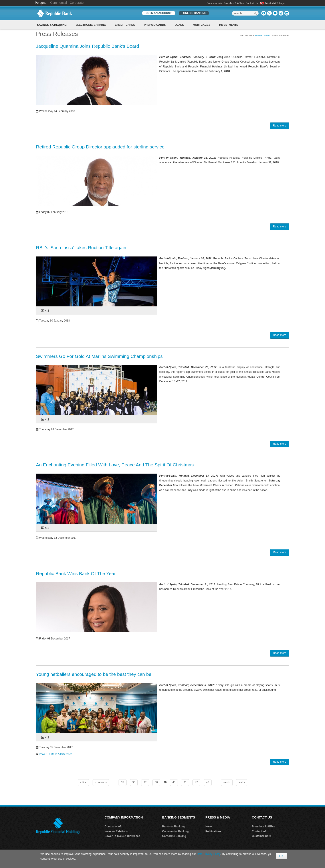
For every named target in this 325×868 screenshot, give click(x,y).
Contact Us (252, 3)
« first (83, 782)
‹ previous (101, 782)
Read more (280, 126)
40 (174, 782)
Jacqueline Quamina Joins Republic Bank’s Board (87, 46)
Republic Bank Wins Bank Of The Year (76, 573)
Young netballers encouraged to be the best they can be (94, 674)
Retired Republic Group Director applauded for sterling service (100, 147)
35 (122, 782)
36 (134, 782)
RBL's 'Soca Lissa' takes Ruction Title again (81, 248)
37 (145, 782)
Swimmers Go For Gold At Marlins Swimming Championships (99, 356)
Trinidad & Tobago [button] (276, 3)
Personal (41, 3)
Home (259, 36)
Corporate (77, 3)
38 (156, 782)
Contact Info (260, 831)
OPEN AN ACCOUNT (159, 13)
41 (185, 782)
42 (196, 782)
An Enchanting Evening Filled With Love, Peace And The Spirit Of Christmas (115, 465)
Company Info (214, 3)
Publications (213, 831)
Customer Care (262, 836)
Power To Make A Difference (55, 754)
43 (208, 782)
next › (227, 782)
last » (242, 782)
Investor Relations (116, 831)
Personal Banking (173, 827)
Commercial (58, 3)
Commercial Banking (175, 831)
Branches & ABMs (234, 3)
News (267, 36)
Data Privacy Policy (209, 854)
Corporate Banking (174, 836)
